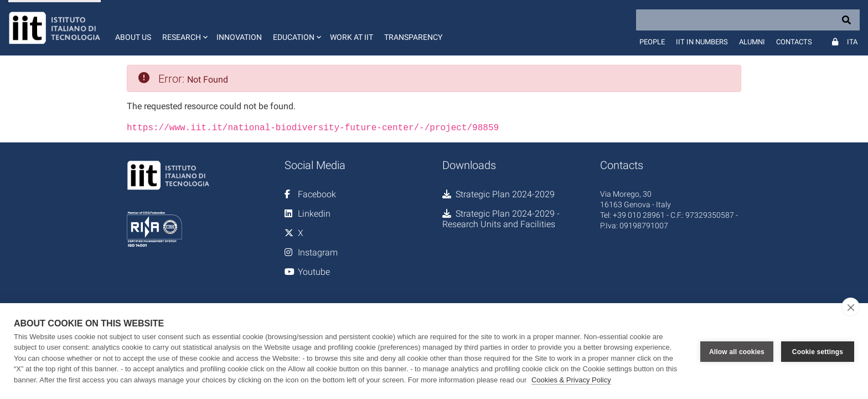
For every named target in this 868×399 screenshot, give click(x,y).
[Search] (748, 20)
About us (133, 37)
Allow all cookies (737, 351)
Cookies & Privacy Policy (571, 380)
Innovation (239, 37)
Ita (852, 42)
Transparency (413, 37)
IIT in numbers (702, 42)
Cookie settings (818, 351)
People (652, 42)
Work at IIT (352, 37)
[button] (184, 28)
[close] (851, 307)
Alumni (752, 42)
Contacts (794, 42)
